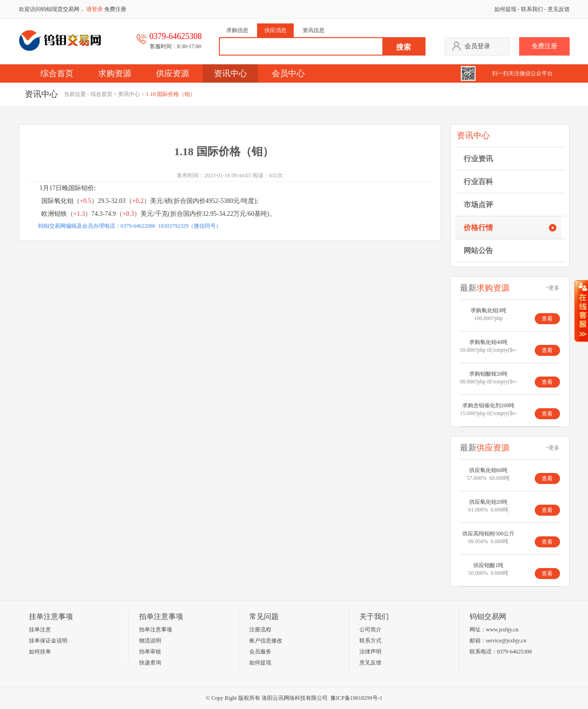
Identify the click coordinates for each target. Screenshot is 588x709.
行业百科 (478, 182)
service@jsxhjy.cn (506, 641)
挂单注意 (40, 630)
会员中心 (288, 73)
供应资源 (173, 73)
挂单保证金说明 (48, 641)
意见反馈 (559, 9)
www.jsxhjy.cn (502, 630)
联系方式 (370, 641)
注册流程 (260, 630)
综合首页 (57, 73)
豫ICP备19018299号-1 (356, 698)
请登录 (95, 9)
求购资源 (115, 73)
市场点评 (478, 205)
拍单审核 (150, 652)
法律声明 (370, 652)
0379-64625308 (515, 652)
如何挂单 (40, 652)
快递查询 (150, 663)
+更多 (553, 288)
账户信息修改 (266, 641)
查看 (547, 319)
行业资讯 (478, 159)
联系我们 (532, 9)
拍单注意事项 (156, 630)
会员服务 (260, 652)
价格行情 (478, 228)
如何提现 (505, 9)
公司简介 (370, 630)
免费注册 (115, 9)
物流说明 (150, 641)
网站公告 (478, 250)
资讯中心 (230, 73)
